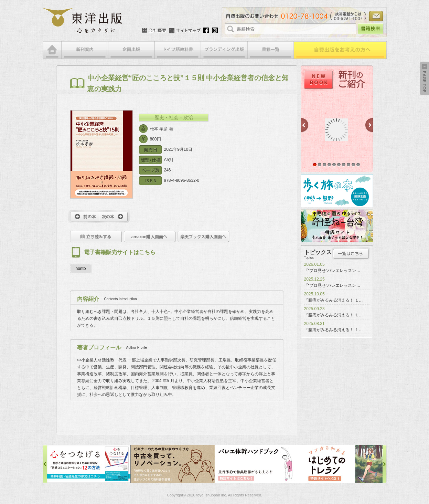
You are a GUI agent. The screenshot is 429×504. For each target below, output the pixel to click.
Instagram (215, 30)
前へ (84, 217)
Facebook (206, 30)
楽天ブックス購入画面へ (203, 237)
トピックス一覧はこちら (351, 254)
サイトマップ (185, 31)
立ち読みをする (96, 237)
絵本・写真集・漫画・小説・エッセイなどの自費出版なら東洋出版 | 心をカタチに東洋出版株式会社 (83, 21)
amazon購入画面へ (150, 237)
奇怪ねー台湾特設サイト (337, 226)
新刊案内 (85, 50)
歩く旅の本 (337, 191)
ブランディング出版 (224, 50)
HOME (52, 50)
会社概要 (154, 31)
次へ (114, 217)
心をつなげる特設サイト (89, 464)
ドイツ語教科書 (178, 50)
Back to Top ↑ (425, 78)
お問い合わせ (376, 16)
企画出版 (131, 50)
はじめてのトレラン (341, 464)
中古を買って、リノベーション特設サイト (173, 464)
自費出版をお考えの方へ (340, 50)
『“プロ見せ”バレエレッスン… (332, 271)
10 (358, 165)
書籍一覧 (271, 50)
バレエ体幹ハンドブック (257, 464)
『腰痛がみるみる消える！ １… (334, 300)
